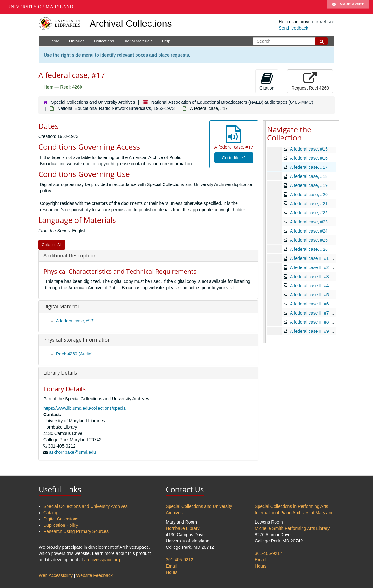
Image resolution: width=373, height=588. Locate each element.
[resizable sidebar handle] (264, 232)
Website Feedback (94, 575)
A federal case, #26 (309, 249)
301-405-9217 (268, 553)
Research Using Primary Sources (76, 531)
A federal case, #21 (309, 204)
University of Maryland (40, 7)
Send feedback (293, 28)
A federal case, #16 (309, 158)
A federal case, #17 (75, 321)
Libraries (77, 41)
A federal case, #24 (309, 231)
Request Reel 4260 (310, 81)
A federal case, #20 (309, 195)
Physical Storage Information (77, 340)
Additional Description (69, 256)
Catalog (51, 513)
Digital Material (61, 306)
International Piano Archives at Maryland (294, 513)
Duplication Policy (61, 525)
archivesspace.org (102, 560)
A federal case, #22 (309, 213)
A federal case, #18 (309, 176)
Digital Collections (61, 519)
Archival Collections (131, 23)
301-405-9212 (179, 560)
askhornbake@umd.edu (72, 452)
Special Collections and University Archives (93, 102)
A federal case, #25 (309, 240)
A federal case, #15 (309, 149)
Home (54, 41)
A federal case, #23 (309, 222)
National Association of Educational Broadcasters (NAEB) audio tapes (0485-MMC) (232, 102)
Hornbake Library (183, 528)
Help (166, 41)
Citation (267, 81)
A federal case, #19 (309, 185)
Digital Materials (138, 41)
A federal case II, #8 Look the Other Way (330, 322)
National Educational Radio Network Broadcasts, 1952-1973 (116, 108)
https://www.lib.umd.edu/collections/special (85, 408)
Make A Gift (348, 7)
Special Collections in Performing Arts (291, 506)
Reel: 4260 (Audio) (74, 354)
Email (171, 566)
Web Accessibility (56, 575)
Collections (104, 41)
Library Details (60, 373)
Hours (172, 572)
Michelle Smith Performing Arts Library (292, 528)
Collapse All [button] (52, 245)
